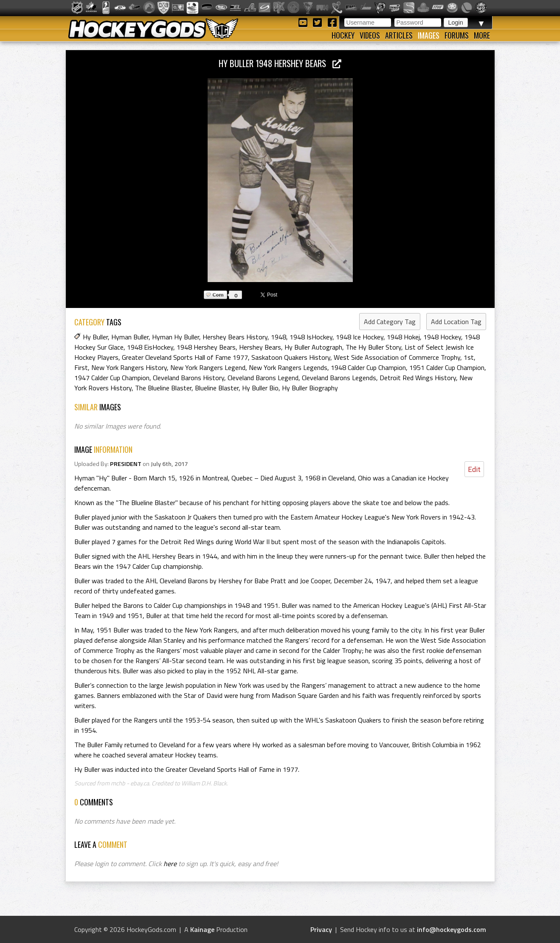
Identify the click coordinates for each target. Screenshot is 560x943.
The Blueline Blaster (163, 388)
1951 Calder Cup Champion (447, 367)
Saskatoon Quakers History (291, 357)
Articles (399, 35)
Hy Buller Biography (310, 388)
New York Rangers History (129, 367)
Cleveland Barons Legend (263, 378)
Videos (370, 35)
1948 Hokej (403, 337)
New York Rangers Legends (288, 367)
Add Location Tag (456, 322)
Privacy (321, 929)
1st (469, 357)
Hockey (343, 35)
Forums (457, 35)
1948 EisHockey (150, 347)
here (170, 864)
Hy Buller (95, 337)
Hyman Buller (130, 337)
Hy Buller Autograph (313, 347)
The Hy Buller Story (373, 347)
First (81, 367)
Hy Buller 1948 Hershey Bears (280, 63)
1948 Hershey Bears (206, 347)
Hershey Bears (260, 347)
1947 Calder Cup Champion (112, 378)
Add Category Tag (390, 322)
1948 (279, 337)
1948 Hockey (442, 337)
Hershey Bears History (235, 337)
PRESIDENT (126, 464)
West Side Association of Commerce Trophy (397, 357)
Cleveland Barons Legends (339, 378)
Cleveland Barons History (189, 378)
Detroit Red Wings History (418, 378)
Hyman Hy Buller (176, 337)
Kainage (202, 929)
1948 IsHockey (311, 337)
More (482, 35)
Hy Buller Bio (260, 388)
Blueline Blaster (217, 388)
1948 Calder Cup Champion (368, 367)
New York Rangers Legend (208, 367)
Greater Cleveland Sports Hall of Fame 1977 (185, 357)
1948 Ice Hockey (360, 337)
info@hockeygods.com (452, 929)
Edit (474, 469)
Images (429, 35)
